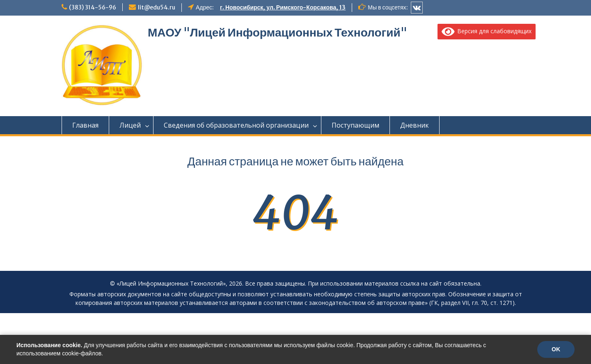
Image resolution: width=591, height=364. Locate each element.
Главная (85, 125)
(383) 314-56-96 (93, 7)
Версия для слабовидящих (487, 31)
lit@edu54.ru (157, 7)
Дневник (415, 125)
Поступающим (355, 125)
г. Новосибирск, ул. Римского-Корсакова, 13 (283, 7)
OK (556, 349)
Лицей (130, 125)
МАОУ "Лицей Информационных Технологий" (277, 32)
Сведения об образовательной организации (236, 125)
